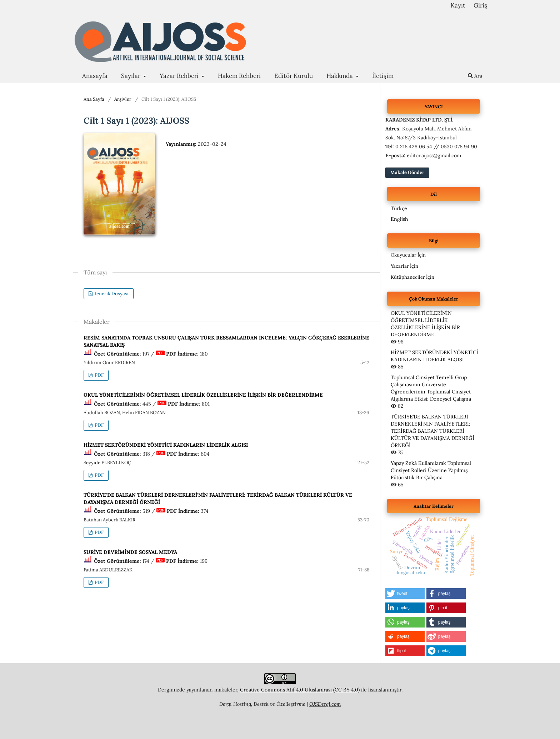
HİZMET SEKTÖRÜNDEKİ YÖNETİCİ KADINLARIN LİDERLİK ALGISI (166, 445)
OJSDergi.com (325, 704)
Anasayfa (95, 76)
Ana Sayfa (94, 99)
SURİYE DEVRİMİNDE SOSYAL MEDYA (130, 552)
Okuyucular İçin (408, 255)
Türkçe (399, 208)
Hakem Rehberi (239, 76)
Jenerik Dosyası (111, 294)
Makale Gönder (407, 172)
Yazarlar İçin (404, 266)
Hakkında (340, 76)
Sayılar (131, 76)
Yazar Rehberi (180, 76)
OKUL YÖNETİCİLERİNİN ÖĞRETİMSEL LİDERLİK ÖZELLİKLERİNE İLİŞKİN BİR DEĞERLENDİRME (203, 395)
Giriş (480, 5)
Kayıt (458, 5)
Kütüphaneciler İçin (412, 277)
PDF (99, 375)
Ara (475, 76)
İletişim (383, 76)
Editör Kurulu (294, 76)
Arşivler (123, 99)
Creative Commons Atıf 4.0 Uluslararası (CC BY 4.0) (300, 690)
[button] (405, 594)
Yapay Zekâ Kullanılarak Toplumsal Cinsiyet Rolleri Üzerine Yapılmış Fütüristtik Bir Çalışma (431, 470)
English (399, 219)
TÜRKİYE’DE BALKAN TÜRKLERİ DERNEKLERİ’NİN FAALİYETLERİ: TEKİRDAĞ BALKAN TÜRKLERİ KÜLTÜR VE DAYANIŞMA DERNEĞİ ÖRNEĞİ (432, 431)
